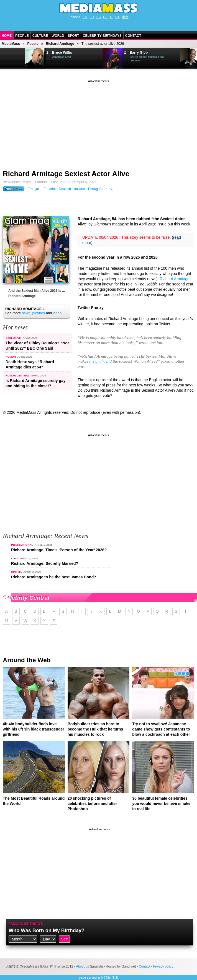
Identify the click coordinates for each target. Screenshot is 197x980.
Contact (133, 36)
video (57, 313)
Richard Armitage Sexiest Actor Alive (66, 174)
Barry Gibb (139, 53)
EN (85, 17)
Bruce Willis (62, 53)
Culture (40, 36)
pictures (39, 313)
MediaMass (11, 44)
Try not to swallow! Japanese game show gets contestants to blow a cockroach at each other (161, 729)
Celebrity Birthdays (102, 36)
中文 (125, 17)
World (58, 36)
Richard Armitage (60, 44)
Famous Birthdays (26, 924)
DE (105, 17)
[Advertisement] (98, 123)
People (22, 36)
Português (96, 189)
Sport (73, 36)
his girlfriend (100, 361)
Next (13, 58)
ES (99, 17)
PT (117, 17)
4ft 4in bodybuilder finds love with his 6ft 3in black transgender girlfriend (34, 729)
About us (82, 966)
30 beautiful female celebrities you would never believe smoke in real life (161, 804)
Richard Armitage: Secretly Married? (45, 563)
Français (34, 189)
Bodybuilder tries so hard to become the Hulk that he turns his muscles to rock (95, 729)
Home (7, 36)
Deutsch (65, 189)
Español (49, 189)
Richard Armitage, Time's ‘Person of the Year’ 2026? (59, 550)
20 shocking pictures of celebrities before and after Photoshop (92, 804)
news (26, 313)
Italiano (80, 189)
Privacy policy (163, 966)
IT (112, 17)
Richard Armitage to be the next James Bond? (54, 577)
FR (92, 17)
